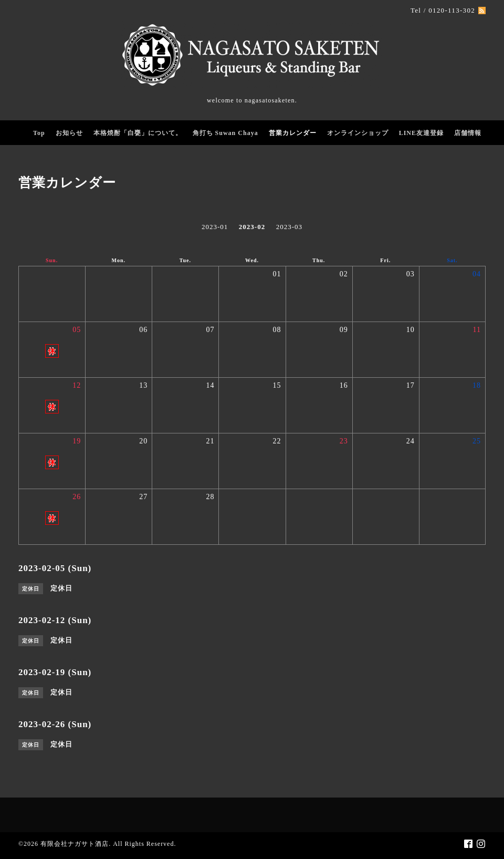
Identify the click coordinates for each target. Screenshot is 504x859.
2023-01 (215, 227)
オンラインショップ (358, 133)
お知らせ (69, 133)
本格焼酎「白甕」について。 (138, 133)
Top (39, 133)
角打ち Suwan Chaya (225, 133)
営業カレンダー (293, 133)
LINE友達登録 (421, 133)
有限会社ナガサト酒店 (75, 844)
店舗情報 (468, 133)
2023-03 (289, 227)
